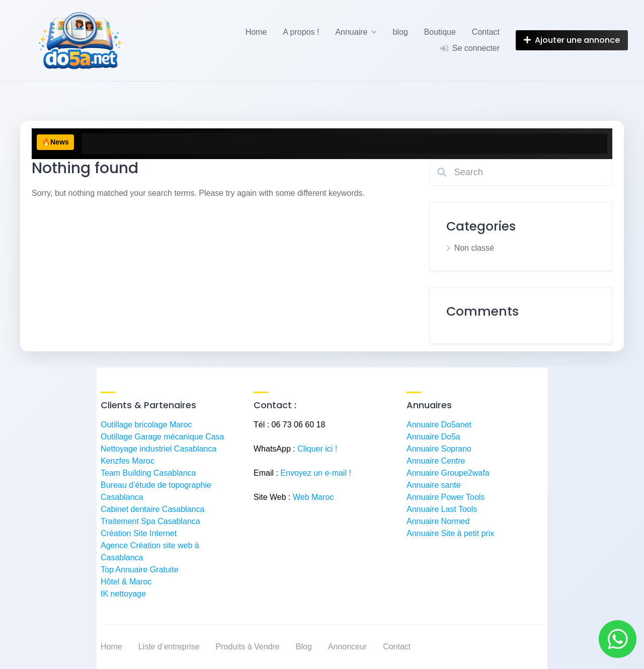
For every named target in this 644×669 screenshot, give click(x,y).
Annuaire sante (434, 485)
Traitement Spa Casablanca (150, 521)
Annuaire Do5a (433, 437)
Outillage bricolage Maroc (146, 425)
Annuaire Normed (438, 521)
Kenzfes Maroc (128, 461)
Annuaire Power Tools (446, 497)
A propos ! (301, 32)
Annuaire (351, 32)
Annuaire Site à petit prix (450, 533)
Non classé (474, 248)
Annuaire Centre (436, 461)
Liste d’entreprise (169, 647)
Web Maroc (313, 497)
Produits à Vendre (248, 647)
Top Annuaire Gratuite (140, 570)
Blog (304, 647)
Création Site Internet (139, 533)
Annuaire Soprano (439, 449)
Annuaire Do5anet (439, 425)
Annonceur (347, 647)
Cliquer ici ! (317, 449)
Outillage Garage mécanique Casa (162, 437)
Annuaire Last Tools (442, 509)
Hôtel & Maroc (126, 582)
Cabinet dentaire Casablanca (152, 509)
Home (256, 32)
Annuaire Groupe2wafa (448, 473)
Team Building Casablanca (148, 473)
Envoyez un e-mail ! (316, 473)
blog (400, 32)
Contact (486, 32)
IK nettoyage (123, 594)
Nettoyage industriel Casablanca (158, 449)
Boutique (440, 32)
